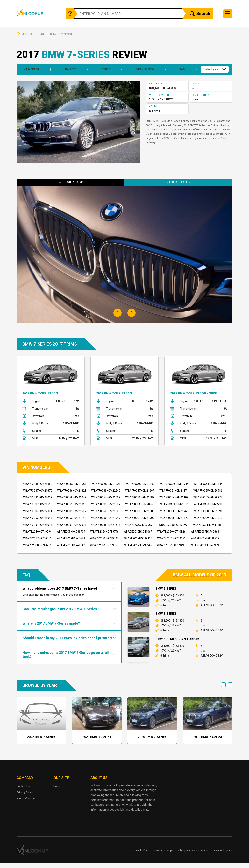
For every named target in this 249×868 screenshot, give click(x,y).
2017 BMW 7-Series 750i (42, 393)
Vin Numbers (143, 69)
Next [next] (230, 685)
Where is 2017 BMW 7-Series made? (51, 623)
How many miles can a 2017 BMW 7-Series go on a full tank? (66, 654)
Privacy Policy (26, 792)
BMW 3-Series (166, 614)
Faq (181, 69)
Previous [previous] (223, 685)
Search (200, 14)
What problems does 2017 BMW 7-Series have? (60, 588)
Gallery (68, 69)
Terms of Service (28, 798)
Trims (104, 69)
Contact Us (24, 786)
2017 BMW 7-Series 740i (116, 393)
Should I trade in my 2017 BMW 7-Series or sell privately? (68, 638)
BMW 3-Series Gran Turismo (178, 639)
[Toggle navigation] (228, 14)
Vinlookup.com (36, 13)
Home (58, 786)
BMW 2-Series (166, 589)
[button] (117, 313)
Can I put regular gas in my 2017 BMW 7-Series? (61, 609)
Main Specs (28, 69)
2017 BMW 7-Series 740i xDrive (196, 393)
